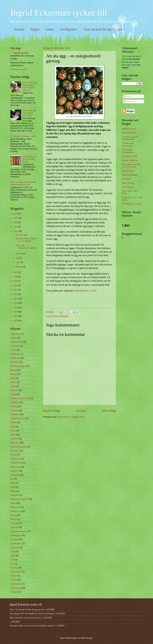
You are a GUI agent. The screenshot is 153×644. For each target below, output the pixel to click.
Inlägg (127, 96)
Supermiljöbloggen (130, 175)
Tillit (12, 552)
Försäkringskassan (18, 418)
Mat (12, 479)
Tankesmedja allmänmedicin (128, 151)
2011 (16, 316)
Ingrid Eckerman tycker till (59, 13)
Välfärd (14, 580)
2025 (16, 218)
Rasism (13, 515)
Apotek (13, 350)
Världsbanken (16, 584)
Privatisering (16, 511)
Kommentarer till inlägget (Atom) (71, 417)
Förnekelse (15, 414)
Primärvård (15, 507)
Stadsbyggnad (16, 535)
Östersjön (14, 592)
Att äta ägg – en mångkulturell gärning (26, 247)
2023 (16, 227)
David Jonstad (128, 187)
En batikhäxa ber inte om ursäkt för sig (30, 159)
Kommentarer (130, 101)
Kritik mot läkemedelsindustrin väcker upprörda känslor (23, 183)
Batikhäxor (15, 362)
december (20, 235)
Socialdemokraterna (19, 531)
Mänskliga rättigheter (19, 499)
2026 (16, 214)
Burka (13, 378)
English (35, 29)
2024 (16, 222)
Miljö (13, 487)
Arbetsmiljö (15, 354)
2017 (16, 290)
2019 (16, 281)
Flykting (14, 406)
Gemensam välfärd (130, 156)
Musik (13, 491)
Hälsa (13, 431)
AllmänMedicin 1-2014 (85, 291)
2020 (16, 277)
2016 (16, 294)
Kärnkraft (14, 471)
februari (20, 267)
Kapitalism (15, 443)
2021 (16, 272)
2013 (16, 307)
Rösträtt (14, 519)
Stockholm (15, 539)
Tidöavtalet (15, 548)
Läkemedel (15, 475)
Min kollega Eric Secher (132, 204)
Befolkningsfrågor (18, 366)
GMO (13, 427)
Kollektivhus (16, 459)
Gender (13, 422)
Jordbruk (14, 439)
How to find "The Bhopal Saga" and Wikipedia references (30, 86)
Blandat (56, 316)
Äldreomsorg (16, 588)
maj (18, 258)
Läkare (50, 29)
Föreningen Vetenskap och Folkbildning (131, 166)
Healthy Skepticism (130, 160)
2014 (16, 303)
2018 (16, 286)
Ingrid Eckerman (21, 53)
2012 (16, 312)
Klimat (13, 455)
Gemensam (126, 179)
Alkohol (14, 338)
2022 (16, 231)
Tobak (13, 556)
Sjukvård (14, 527)
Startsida (19, 29)
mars (18, 262)
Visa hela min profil (19, 69)
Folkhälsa (14, 410)
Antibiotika (15, 346)
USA (12, 564)
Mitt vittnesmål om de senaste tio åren (25, 618)
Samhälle (14, 523)
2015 (16, 299)
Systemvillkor (16, 544)
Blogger (90, 638)
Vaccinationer (16, 572)
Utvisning (14, 568)
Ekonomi (14, 390)
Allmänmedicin (17, 342)
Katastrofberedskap (18, 447)
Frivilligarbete (68, 29)
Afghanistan (15, 334)
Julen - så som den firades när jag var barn (27, 610)
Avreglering (15, 358)
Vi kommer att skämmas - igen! (23, 136)
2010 (16, 321)
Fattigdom (15, 402)
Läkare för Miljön (129, 133)
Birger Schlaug (128, 183)
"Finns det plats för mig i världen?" (104, 29)
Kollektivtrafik (16, 463)
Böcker (13, 382)
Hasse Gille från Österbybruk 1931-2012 (29, 113)
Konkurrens (15, 467)
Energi (13, 394)
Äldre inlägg (109, 411)
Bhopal (13, 370)
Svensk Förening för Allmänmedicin (130, 138)
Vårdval (14, 576)
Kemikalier (15, 451)
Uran (12, 560)
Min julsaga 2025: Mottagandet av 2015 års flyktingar (32, 614)
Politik (13, 503)
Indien (13, 435)
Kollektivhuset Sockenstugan (128, 145)
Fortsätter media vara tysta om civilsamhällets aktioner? (33, 626)
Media (13, 483)
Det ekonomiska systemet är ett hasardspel (26, 240)
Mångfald (64, 316)
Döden (13, 386)
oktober (19, 254)
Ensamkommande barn (20, 398)
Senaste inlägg (51, 411)
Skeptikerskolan (128, 171)
